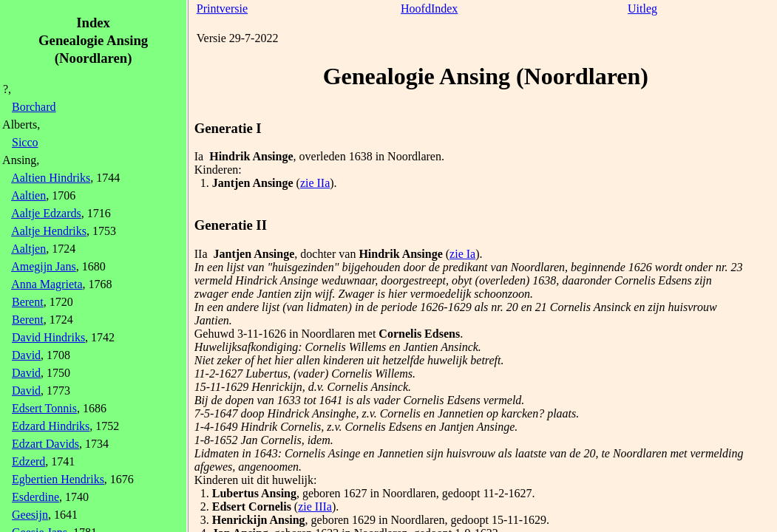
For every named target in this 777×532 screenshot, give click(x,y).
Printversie (222, 8)
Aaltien (28, 195)
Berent (28, 302)
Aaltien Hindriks (51, 178)
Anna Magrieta (47, 284)
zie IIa (315, 183)
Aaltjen (28, 249)
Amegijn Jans (44, 266)
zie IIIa (315, 507)
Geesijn (30, 515)
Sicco (25, 142)
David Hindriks (48, 337)
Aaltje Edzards (46, 213)
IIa (201, 254)
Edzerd (28, 461)
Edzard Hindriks (51, 426)
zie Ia (462, 254)
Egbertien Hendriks (58, 479)
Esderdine (35, 497)
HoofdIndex (429, 8)
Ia (199, 156)
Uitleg (642, 8)
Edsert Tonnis (44, 408)
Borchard (34, 107)
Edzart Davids (45, 444)
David (26, 355)
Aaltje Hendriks (49, 231)
